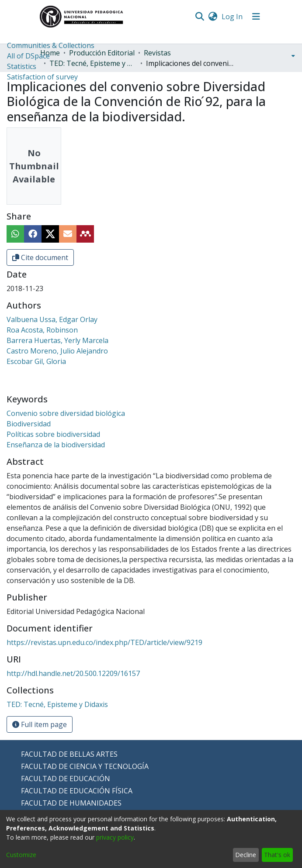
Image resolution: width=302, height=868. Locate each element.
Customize (21, 855)
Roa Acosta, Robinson (42, 330)
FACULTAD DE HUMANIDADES (71, 803)
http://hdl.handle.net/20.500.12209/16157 (73, 673)
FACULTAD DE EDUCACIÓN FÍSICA (77, 791)
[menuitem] (213, 17)
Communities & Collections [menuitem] (51, 45)
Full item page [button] (40, 724)
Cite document (40, 257)
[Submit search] (200, 17)
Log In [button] (233, 17)
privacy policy (115, 837)
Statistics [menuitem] (22, 66)
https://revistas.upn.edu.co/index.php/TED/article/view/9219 (104, 642)
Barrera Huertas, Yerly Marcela (57, 340)
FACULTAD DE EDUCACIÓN (66, 779)
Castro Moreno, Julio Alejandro (57, 351)
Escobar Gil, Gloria (36, 361)
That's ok (277, 855)
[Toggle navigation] (256, 17)
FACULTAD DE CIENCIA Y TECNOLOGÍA (85, 766)
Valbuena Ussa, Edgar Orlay (52, 319)
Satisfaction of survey (42, 77)
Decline (246, 855)
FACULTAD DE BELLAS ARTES (69, 754)
